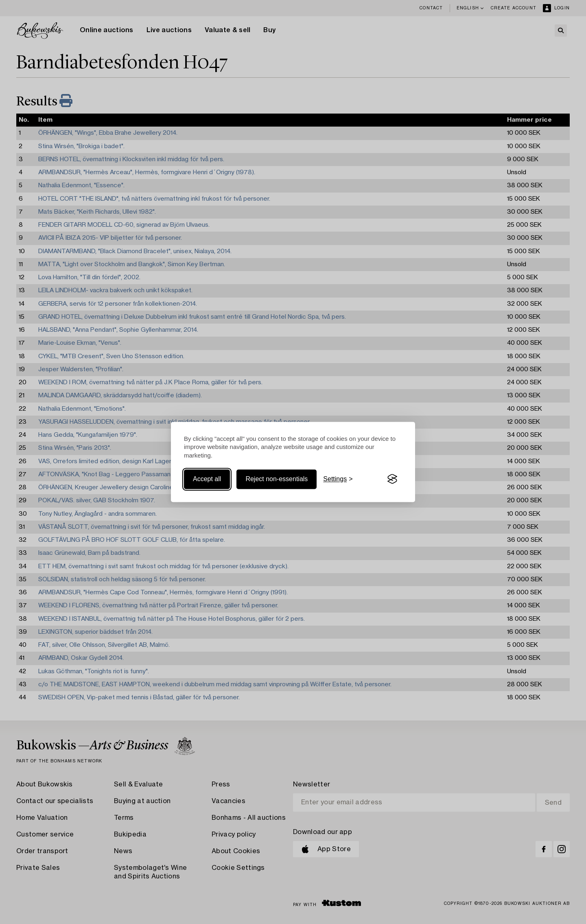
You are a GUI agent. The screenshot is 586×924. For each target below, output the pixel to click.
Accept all (207, 479)
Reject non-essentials (277, 479)
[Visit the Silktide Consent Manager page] (392, 479)
